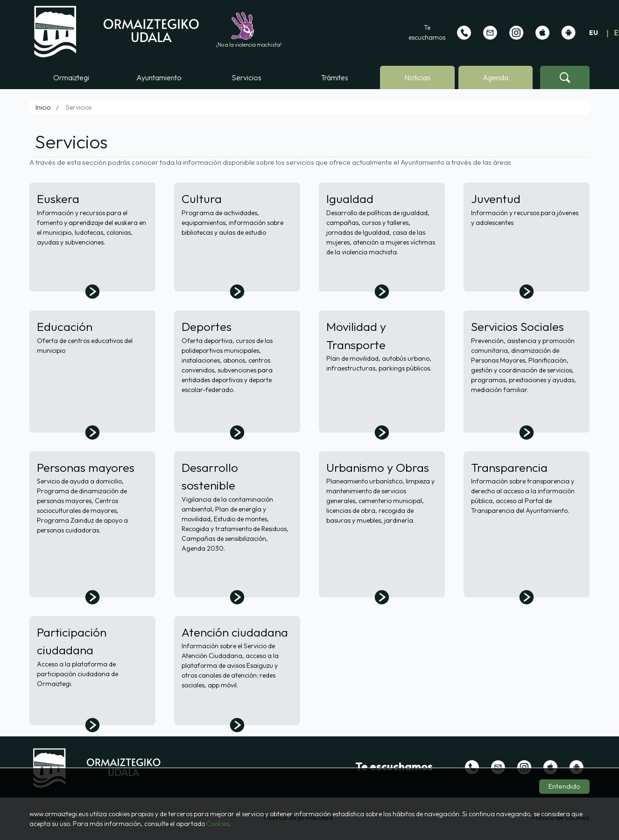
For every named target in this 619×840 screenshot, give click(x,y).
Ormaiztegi (71, 77)
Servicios (246, 77)
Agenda (496, 77)
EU (594, 33)
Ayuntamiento (159, 77)
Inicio (43, 107)
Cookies (218, 824)
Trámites (334, 77)
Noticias (417, 77)
